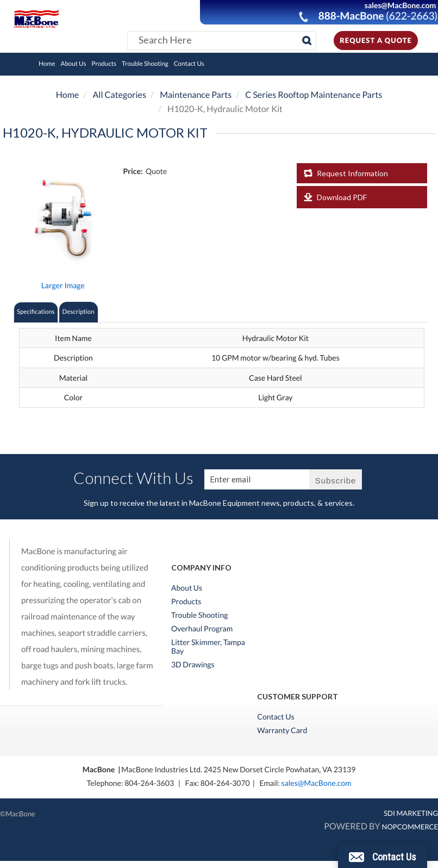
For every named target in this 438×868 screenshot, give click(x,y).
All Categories (119, 95)
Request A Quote (376, 40)
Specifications (36, 312)
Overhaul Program (202, 629)
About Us (74, 64)
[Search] (307, 40)
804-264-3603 (149, 783)
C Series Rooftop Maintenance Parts (314, 95)
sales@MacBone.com (317, 783)
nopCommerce (410, 827)
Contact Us (189, 64)
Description (79, 312)
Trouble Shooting (145, 64)
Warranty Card (282, 730)
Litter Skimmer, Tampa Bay (208, 647)
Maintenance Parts (196, 95)
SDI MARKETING (411, 813)
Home (47, 64)
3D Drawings (193, 665)
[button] (383, 856)
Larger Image (63, 285)
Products (104, 64)
